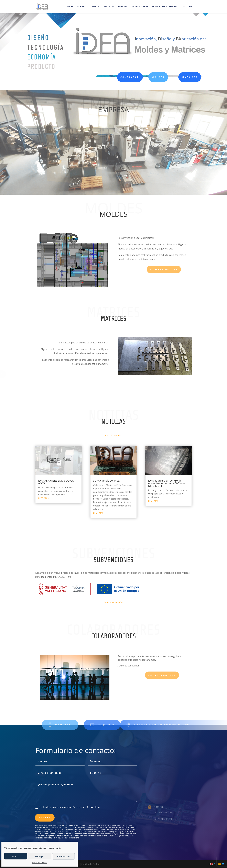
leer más (43, 498)
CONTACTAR (127, 77)
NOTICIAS (122, 7)
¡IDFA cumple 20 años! (107, 481)
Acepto (16, 856)
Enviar (45, 817)
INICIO (70, 7)
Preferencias (63, 856)
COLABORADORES (140, 7)
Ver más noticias (113, 435)
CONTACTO (186, 7)
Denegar (40, 856)
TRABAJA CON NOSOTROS (164, 7)
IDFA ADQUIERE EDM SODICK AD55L (56, 482)
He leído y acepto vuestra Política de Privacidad (68, 807)
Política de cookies (40, 863)
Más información (113, 602)
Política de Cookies (91, 864)
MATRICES (109, 7)
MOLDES (96, 7)
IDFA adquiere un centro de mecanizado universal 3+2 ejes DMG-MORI (167, 483)
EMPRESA (81, 7)
